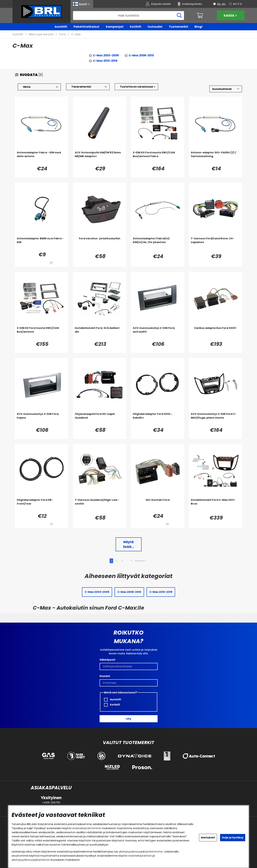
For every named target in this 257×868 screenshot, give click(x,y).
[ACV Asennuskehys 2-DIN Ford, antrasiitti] (158, 334)
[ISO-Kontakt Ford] (158, 505)
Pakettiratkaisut (86, 27)
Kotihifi (136, 27)
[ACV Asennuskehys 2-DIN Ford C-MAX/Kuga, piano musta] (216, 419)
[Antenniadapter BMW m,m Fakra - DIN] (41, 244)
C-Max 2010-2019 (105, 61)
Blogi (198, 27)
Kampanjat (115, 27)
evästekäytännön (140, 856)
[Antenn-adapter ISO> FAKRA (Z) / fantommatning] (216, 158)
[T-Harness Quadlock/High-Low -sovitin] (99, 505)
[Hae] (128, 16)
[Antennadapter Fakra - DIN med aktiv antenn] (41, 158)
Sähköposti (107, 660)
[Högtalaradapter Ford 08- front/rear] (41, 505)
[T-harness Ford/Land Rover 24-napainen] (216, 244)
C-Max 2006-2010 (141, 56)
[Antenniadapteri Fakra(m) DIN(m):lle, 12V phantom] (158, 244)
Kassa (231, 15)
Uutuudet (155, 27)
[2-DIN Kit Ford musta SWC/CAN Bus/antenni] (41, 334)
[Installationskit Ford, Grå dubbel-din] (99, 334)
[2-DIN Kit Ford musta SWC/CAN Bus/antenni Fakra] (158, 158)
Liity (129, 719)
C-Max (76, 35)
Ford (62, 35)
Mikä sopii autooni (41, 35)
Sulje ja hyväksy (233, 838)
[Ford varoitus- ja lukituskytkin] (99, 244)
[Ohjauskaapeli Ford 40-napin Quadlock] (99, 419)
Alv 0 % (237, 4)
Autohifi (61, 27)
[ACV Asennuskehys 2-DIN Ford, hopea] (41, 419)
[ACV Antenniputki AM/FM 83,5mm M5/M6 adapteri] (99, 158)
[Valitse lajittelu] (226, 89)
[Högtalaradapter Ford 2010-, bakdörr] (158, 419)
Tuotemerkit (178, 27)
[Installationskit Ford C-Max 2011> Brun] (216, 505)
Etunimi (105, 676)
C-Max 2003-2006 (106, 56)
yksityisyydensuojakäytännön (31, 860)
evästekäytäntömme (87, 828)
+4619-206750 (51, 803)
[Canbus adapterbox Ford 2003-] (216, 334)
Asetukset (208, 838)
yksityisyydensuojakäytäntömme (141, 852)
